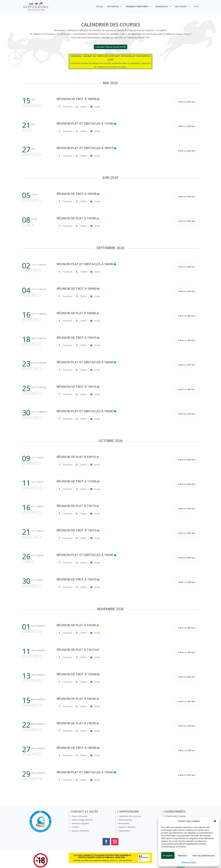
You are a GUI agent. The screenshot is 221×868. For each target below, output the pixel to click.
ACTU (196, 7)
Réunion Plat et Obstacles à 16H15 (85, 148)
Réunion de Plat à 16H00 (76, 313)
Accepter (168, 855)
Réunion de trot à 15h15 (77, 338)
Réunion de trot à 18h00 (77, 99)
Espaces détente (127, 827)
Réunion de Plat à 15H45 (76, 218)
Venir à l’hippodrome (82, 820)
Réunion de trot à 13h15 (77, 530)
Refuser (183, 855)
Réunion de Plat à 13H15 (76, 650)
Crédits (75, 827)
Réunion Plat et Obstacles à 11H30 (85, 123)
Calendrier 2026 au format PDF (109, 47)
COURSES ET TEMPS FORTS (137, 7)
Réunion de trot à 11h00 (77, 481)
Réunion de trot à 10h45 (77, 194)
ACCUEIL (99, 7)
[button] (215, 821)
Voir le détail (187, 102)
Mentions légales (189, 862)
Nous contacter (80, 816)
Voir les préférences (204, 855)
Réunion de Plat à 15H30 (76, 723)
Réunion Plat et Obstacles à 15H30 (85, 772)
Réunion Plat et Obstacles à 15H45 (85, 555)
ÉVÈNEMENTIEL (162, 7)
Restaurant (124, 823)
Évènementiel (125, 820)
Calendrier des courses (130, 816)
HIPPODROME (113, 7)
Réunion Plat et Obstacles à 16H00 (85, 264)
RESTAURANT (181, 7)
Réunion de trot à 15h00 (77, 674)
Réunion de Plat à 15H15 (76, 457)
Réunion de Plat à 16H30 (76, 699)
